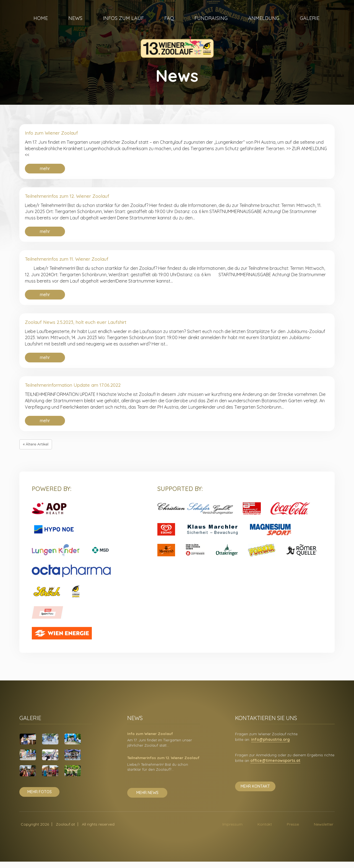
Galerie (310, 25)
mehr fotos (40, 798)
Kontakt (265, 831)
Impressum (232, 831)
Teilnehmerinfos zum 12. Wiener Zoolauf (76, 198)
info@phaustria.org (270, 746)
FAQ (169, 25)
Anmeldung (264, 25)
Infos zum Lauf (123, 25)
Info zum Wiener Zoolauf (57, 133)
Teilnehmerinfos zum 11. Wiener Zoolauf (76, 262)
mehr (45, 170)
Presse (293, 831)
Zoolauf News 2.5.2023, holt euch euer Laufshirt (86, 326)
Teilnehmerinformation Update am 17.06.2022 (83, 391)
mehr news (147, 799)
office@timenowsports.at (275, 767)
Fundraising (211, 25)
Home (41, 25)
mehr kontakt (255, 793)
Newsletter (324, 831)
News (75, 25)
